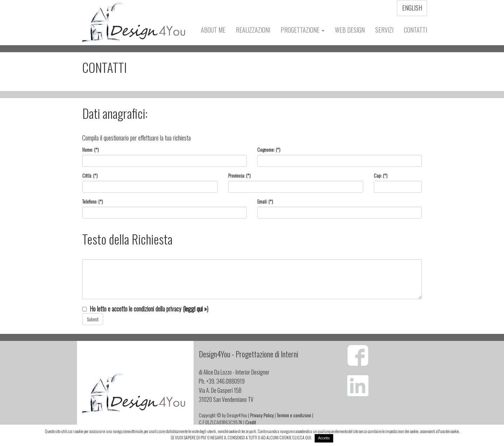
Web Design (350, 30)
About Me (213, 30)
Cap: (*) (381, 176)
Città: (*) (90, 176)
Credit (251, 422)
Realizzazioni (253, 30)
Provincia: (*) (239, 176)
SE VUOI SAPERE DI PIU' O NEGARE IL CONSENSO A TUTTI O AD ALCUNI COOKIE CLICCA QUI (241, 437)
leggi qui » (196, 309)
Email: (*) (265, 201)
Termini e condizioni (294, 415)
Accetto (324, 438)
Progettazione (303, 30)
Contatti (415, 30)
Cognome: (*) (269, 150)
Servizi (384, 30)
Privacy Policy (262, 415)
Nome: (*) (90, 150)
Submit (93, 319)
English (412, 8)
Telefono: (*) (93, 201)
